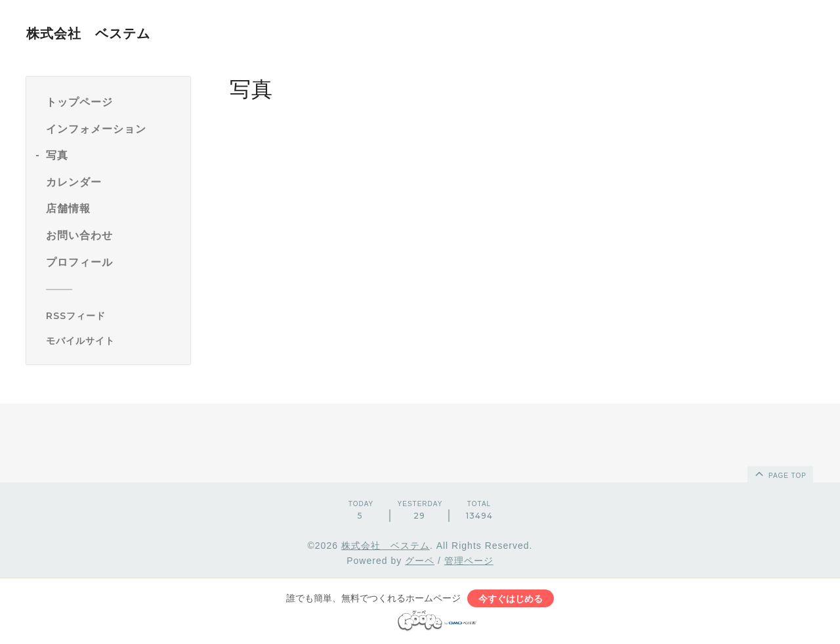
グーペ (420, 561)
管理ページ (469, 561)
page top (780, 473)
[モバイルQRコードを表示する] (113, 341)
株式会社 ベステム (88, 33)
